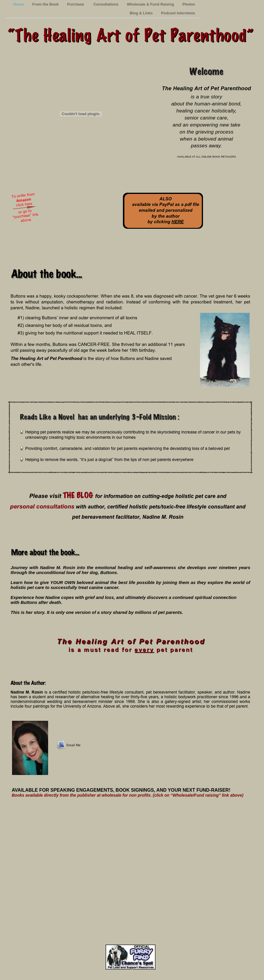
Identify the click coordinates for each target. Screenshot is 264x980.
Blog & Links (142, 13)
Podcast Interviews (178, 13)
